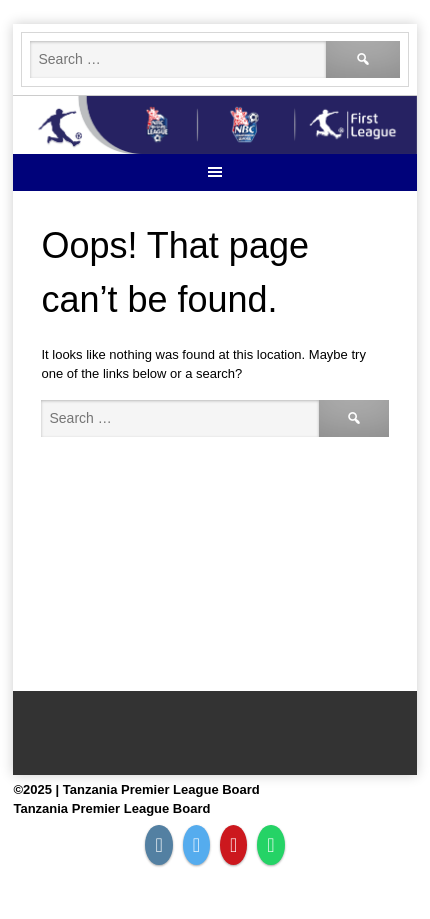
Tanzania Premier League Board (111, 808)
